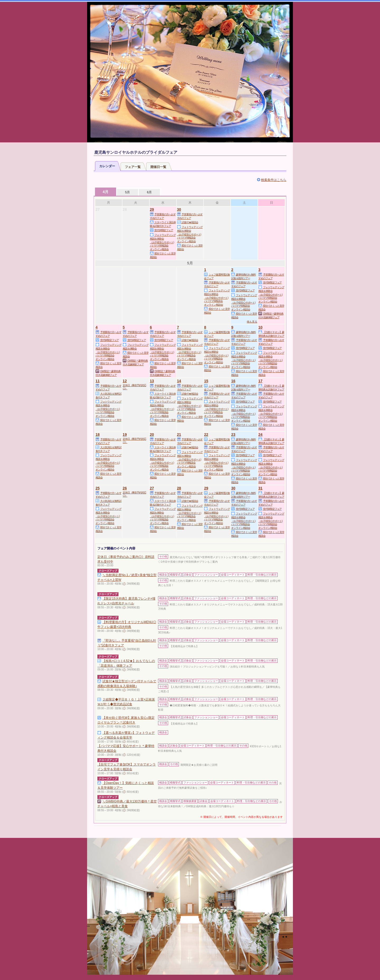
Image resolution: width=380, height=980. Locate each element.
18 (98, 435)
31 (260, 488)
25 (98, 488)
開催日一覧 (158, 167)
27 (152, 488)
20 (152, 435)
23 (233, 435)
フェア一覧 (133, 167)
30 (179, 209)
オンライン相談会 (159, 249)
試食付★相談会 (188, 222)
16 (233, 381)
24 (260, 435)
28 (179, 488)
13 (152, 381)
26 (125, 488)
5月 (128, 192)
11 (98, 381)
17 (260, 381)
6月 (149, 192)
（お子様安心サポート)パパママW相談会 (162, 244)
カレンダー (107, 166)
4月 (106, 192)
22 (206, 435)
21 (179, 435)
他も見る (252, 322)
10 (260, 327)
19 (125, 435)
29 (152, 209)
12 (125, 381)
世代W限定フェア (161, 230)
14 (179, 381)
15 (206, 381)
